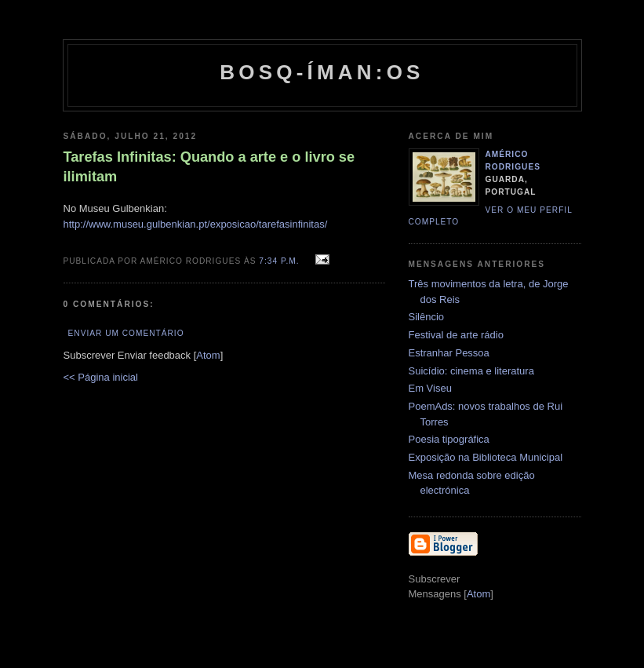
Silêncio (427, 317)
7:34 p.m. (280, 261)
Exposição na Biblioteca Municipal (486, 457)
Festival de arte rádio (456, 335)
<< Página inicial (101, 377)
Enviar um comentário (126, 333)
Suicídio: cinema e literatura (471, 371)
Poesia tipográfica (449, 439)
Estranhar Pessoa (449, 353)
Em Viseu (430, 388)
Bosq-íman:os (322, 72)
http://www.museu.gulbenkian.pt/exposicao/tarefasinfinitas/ (196, 224)
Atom (208, 355)
